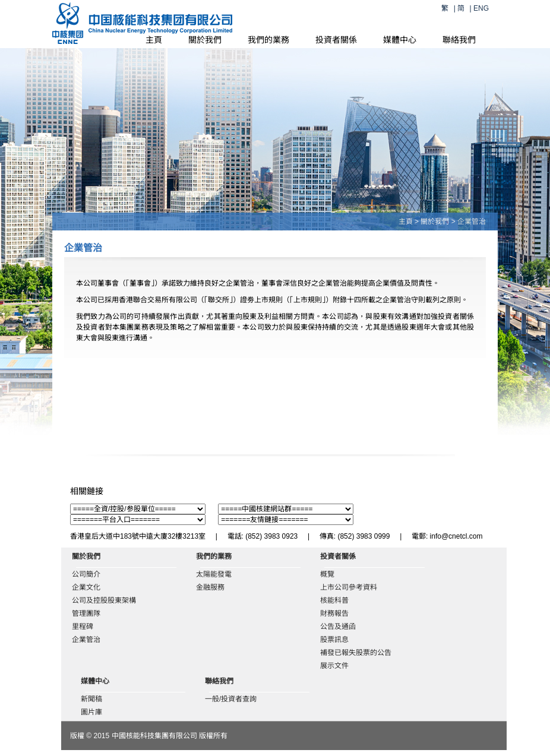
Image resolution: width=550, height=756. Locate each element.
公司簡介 (86, 574)
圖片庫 (91, 712)
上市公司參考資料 (349, 587)
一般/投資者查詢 (231, 699)
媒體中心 (400, 40)
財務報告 (334, 613)
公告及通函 (338, 627)
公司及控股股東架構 (104, 600)
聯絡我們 (459, 40)
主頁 (154, 40)
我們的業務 (268, 40)
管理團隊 (86, 613)
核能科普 (334, 600)
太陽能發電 (214, 574)
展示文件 (334, 666)
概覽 (327, 574)
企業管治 (86, 640)
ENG (481, 8)
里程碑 (83, 627)
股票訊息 (334, 640)
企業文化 (86, 587)
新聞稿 (91, 699)
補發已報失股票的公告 (356, 653)
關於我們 (205, 40)
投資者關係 (336, 40)
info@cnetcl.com (456, 536)
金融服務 (210, 587)
